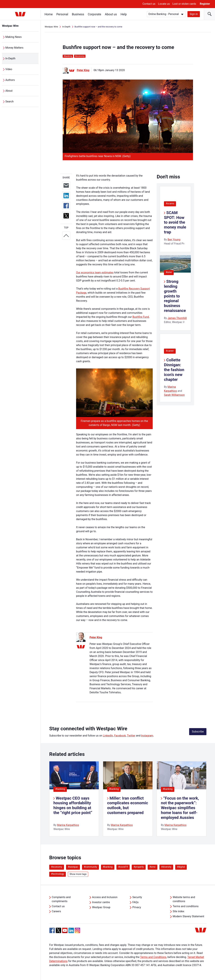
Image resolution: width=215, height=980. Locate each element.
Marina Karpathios (68, 825)
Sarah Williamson (174, 395)
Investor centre (101, 902)
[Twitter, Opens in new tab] (58, 930)
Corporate (94, 14)
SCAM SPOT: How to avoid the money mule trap (175, 222)
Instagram (147, 736)
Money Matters (14, 48)
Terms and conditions (186, 906)
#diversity (166, 867)
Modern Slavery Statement (188, 916)
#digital (181, 867)
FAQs (135, 902)
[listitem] (74, 799)
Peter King (83, 70)
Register (205, 4)
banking (68, 56)
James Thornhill (177, 318)
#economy (57, 867)
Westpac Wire (10, 26)
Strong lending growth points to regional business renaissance (175, 296)
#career (170, 351)
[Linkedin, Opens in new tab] (71, 930)
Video (9, 69)
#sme (169, 272)
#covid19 (123, 867)
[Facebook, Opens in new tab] (52, 930)
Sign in (194, 14)
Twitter (131, 736)
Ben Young (174, 240)
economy (80, 56)
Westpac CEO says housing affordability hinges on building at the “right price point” (73, 805)
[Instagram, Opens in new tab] (77, 932)
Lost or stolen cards (184, 4)
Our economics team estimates (95, 272)
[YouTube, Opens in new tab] (65, 930)
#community (90, 867)
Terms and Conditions (153, 957)
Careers (56, 911)
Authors (10, 80)
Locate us (164, 4)
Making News (14, 37)
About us (111, 14)
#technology (58, 874)
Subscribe (198, 732)
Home (49, 14)
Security (137, 897)
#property (139, 867)
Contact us (149, 4)
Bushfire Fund (141, 317)
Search (9, 101)
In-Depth (10, 58)
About (9, 91)
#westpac (73, 867)
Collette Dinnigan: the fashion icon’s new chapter (174, 370)
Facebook (120, 736)
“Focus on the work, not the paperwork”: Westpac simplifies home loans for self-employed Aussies (180, 808)
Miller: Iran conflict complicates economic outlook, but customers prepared (128, 805)
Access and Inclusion (105, 897)
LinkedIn (108, 736)
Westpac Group (101, 907)
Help (124, 14)
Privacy (137, 907)
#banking (60, 789)
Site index (178, 911)
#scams (170, 203)
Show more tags (78, 874)
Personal (62, 14)
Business (78, 14)
